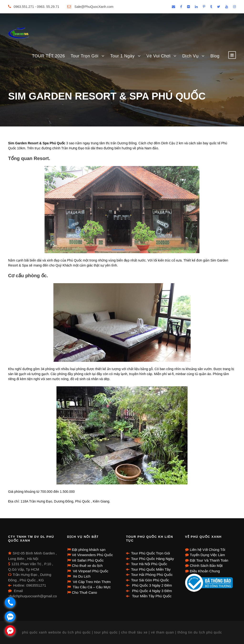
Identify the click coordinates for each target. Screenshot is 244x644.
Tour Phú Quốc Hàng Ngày (152, 559)
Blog (215, 56)
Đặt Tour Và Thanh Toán (209, 560)
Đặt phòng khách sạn (89, 550)
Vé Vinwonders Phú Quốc (92, 555)
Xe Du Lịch (81, 576)
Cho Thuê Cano (85, 592)
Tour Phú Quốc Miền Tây (151, 569)
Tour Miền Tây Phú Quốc (151, 596)
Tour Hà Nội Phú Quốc (149, 564)
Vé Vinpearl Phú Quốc (90, 571)
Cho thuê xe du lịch (87, 566)
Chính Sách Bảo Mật (206, 566)
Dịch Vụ (191, 56)
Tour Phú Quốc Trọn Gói (150, 553)
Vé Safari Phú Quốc (88, 560)
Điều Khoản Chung (205, 571)
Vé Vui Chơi (159, 56)
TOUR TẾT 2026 (48, 56)
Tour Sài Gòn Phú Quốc (150, 580)
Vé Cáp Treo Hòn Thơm (91, 582)
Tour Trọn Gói (84, 56)
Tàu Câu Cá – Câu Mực (91, 587)
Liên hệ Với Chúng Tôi (208, 550)
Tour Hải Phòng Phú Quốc (152, 575)
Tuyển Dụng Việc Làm (208, 555)
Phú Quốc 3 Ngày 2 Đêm (152, 585)
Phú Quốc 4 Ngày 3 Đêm (152, 591)
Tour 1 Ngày (123, 56)
